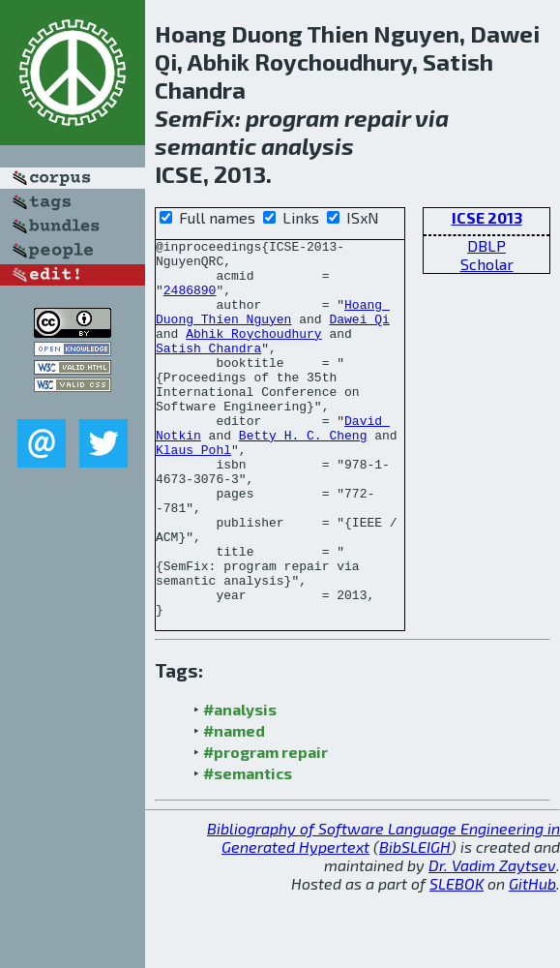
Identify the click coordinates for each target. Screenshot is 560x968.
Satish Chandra (208, 371)
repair (378, 118)
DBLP (486, 245)
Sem (178, 118)
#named (234, 806)
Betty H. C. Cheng (303, 475)
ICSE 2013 (487, 217)
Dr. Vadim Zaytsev (492, 940)
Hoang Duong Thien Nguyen (273, 327)
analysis (308, 146)
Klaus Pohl (193, 493)
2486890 (190, 301)
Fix (219, 118)
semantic (206, 146)
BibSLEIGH (415, 922)
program (293, 118)
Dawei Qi (359, 336)
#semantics (248, 848)
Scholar (487, 264)
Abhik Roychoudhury (253, 353)
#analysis (240, 785)
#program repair (265, 827)
